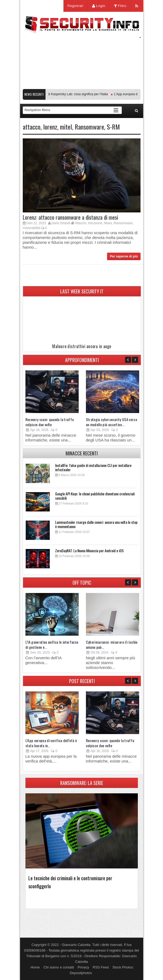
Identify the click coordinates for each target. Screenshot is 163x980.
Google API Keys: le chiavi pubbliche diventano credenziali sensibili (95, 496)
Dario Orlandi (61, 223)
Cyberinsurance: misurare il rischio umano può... (112, 644)
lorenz (50, 127)
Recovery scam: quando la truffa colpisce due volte (50, 422)
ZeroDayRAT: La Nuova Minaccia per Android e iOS (89, 550)
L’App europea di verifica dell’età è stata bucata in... (51, 743)
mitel (66, 127)
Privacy (83, 967)
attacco (32, 127)
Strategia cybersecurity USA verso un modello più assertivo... (112, 422)
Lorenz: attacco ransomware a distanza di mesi (70, 217)
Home (35, 967)
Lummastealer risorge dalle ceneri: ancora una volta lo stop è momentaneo (96, 524)
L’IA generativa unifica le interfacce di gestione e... (52, 644)
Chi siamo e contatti (59, 967)
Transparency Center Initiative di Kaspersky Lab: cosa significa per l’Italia (58, 94)
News (108, 223)
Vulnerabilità (32, 228)
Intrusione (95, 223)
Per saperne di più (124, 256)
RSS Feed (101, 967)
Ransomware (89, 127)
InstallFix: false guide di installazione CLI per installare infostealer (93, 467)
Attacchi (80, 223)
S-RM (113, 127)
